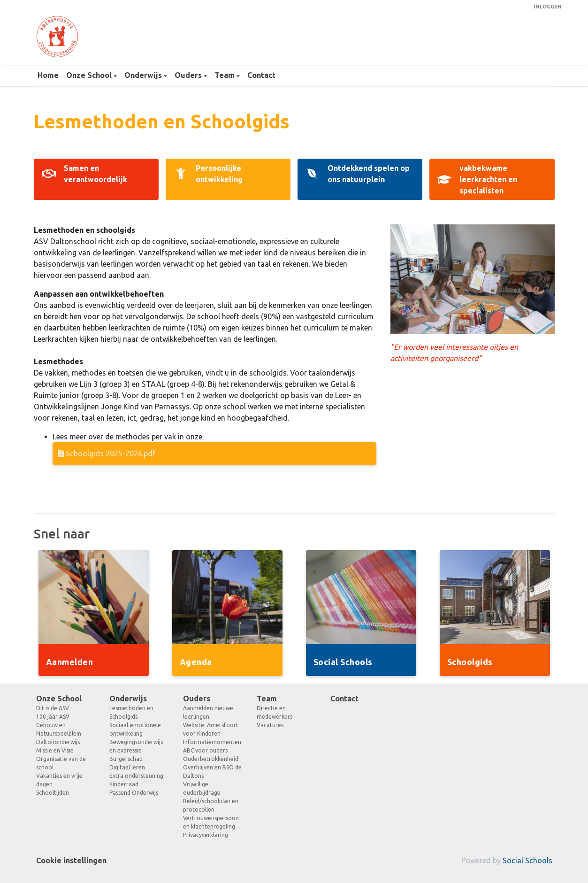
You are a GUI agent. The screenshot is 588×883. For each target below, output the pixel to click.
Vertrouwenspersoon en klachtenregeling (211, 822)
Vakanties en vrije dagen (59, 780)
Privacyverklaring (206, 835)
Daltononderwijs (58, 742)
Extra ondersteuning (136, 776)
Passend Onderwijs (134, 793)
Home (48, 75)
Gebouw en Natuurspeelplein (59, 729)
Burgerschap (126, 759)
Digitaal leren (127, 767)
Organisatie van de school (61, 763)
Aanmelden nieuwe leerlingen (208, 712)
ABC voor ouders (205, 750)
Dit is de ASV (53, 708)
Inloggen (548, 7)
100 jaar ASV (53, 717)
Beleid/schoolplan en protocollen (211, 805)
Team (225, 75)
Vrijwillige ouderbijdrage (202, 788)
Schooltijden (53, 793)
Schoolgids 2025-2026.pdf (107, 453)
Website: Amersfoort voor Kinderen (211, 729)
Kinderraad (124, 784)
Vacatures (270, 725)
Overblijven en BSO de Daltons (212, 772)
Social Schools (527, 860)
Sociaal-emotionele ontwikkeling (135, 729)
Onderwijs (144, 75)
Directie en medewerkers (275, 712)
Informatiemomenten (212, 742)
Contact (261, 75)
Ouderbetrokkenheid (211, 759)
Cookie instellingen (71, 860)
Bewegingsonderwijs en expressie (136, 746)
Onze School (90, 75)
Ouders (189, 75)
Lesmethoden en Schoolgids (131, 712)
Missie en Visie (55, 750)
